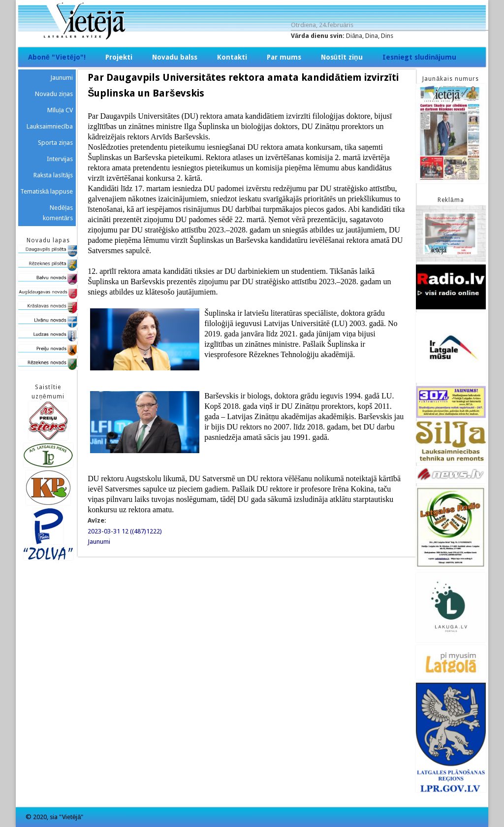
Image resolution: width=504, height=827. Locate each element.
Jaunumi (99, 542)
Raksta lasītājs (53, 175)
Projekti (119, 57)
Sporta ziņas (55, 143)
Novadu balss (175, 57)
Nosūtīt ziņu (342, 57)
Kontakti (232, 57)
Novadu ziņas (54, 94)
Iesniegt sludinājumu (420, 57)
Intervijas (60, 159)
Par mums (284, 57)
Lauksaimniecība (50, 126)
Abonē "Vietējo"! (57, 57)
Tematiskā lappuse (47, 191)
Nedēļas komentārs (58, 213)
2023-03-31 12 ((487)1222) (125, 531)
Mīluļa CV (60, 110)
